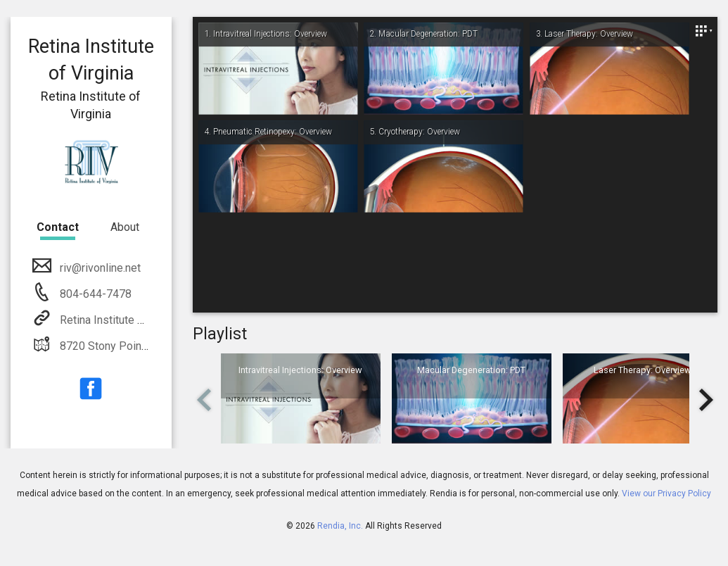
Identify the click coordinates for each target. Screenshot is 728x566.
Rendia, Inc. (340, 526)
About (125, 227)
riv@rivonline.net (99, 268)
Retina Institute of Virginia (122, 320)
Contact (58, 227)
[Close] (703, 31)
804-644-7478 (94, 294)
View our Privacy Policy (666, 493)
